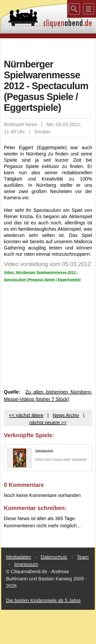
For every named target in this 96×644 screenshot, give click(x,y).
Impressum (26, 564)
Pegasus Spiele (61, 459)
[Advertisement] (48, 48)
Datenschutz (54, 557)
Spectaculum (30, 452)
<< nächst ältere (26, 415)
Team (83, 557)
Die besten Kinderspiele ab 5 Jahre (43, 600)
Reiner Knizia (43, 459)
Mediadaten (19, 557)
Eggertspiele (79, 459)
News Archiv (66, 415)
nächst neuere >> (48, 423)
